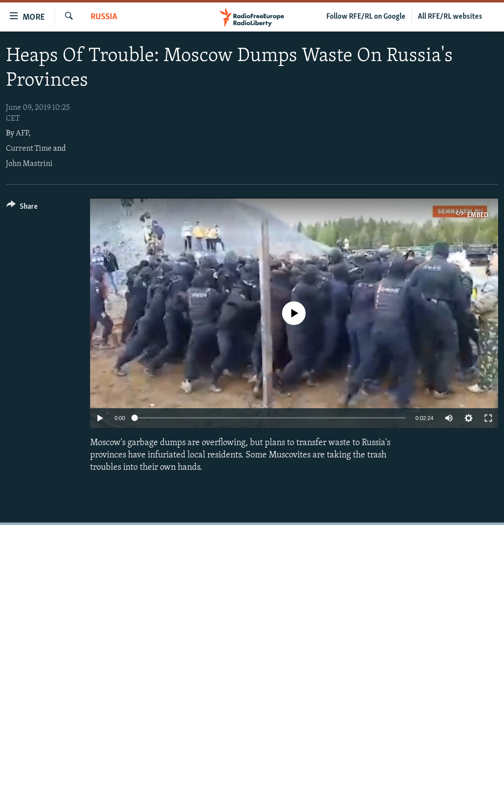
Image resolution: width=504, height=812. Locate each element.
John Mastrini (29, 164)
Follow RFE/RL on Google (366, 17)
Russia (104, 17)
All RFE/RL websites (450, 17)
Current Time (29, 149)
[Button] (22, 208)
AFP (22, 133)
